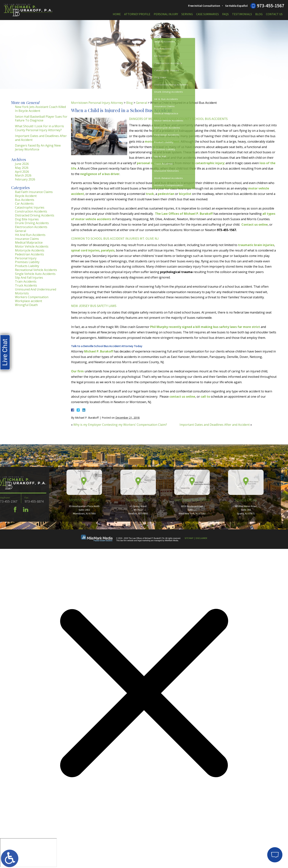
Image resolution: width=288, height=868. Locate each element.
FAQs (225, 14)
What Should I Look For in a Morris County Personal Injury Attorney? (39, 128)
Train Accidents (26, 281)
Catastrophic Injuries (30, 207)
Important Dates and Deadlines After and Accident (215, 425)
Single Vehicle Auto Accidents (35, 274)
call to (205, 397)
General (141, 103)
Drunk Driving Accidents (32, 223)
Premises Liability (27, 262)
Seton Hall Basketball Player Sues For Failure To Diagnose (41, 119)
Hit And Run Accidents (30, 235)
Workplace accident (29, 301)
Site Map (189, 538)
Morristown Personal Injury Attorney (97, 103)
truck (150, 194)
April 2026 (22, 172)
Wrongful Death (26, 305)
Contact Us (274, 14)
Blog (259, 14)
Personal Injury (166, 14)
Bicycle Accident (26, 196)
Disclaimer (201, 538)
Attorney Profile (137, 14)
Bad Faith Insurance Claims (34, 192)
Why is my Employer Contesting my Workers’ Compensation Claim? (120, 425)
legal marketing (144, 541)
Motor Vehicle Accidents (32, 246)
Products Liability (27, 266)
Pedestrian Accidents (29, 254)
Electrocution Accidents (31, 227)
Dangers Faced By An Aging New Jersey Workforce (38, 147)
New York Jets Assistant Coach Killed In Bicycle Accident (40, 109)
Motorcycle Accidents (30, 250)
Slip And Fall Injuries (29, 278)
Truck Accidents (26, 285)
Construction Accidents (31, 211)
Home (117, 14)
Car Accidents (24, 204)
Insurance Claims (27, 239)
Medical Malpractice (29, 242)
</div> (28, 853)
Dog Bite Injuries (27, 219)
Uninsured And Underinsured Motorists (36, 291)
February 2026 (25, 179)
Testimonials (242, 14)
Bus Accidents (25, 200)
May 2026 (22, 168)
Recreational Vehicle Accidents (36, 270)
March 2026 (23, 175)
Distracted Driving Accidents (35, 215)
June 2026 (22, 164)
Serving (187, 14)
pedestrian (166, 194)
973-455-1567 (271, 6)
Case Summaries (207, 14)
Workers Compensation (32, 297)
